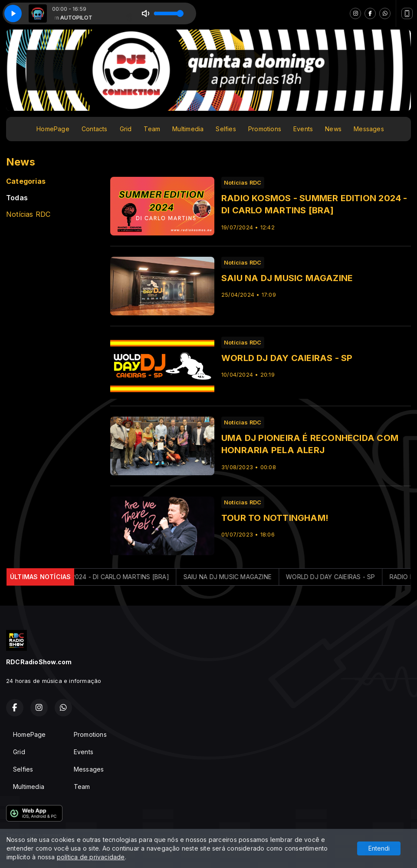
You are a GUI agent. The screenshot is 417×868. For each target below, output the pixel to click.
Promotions (265, 129)
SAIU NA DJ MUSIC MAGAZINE (237, 577)
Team (152, 129)
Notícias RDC (28, 214)
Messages (369, 129)
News (333, 129)
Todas (17, 198)
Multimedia (188, 129)
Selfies (226, 129)
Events (303, 129)
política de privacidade (91, 857)
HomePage (53, 129)
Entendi (379, 848)
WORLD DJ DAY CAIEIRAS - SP (340, 577)
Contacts (95, 129)
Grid (126, 129)
